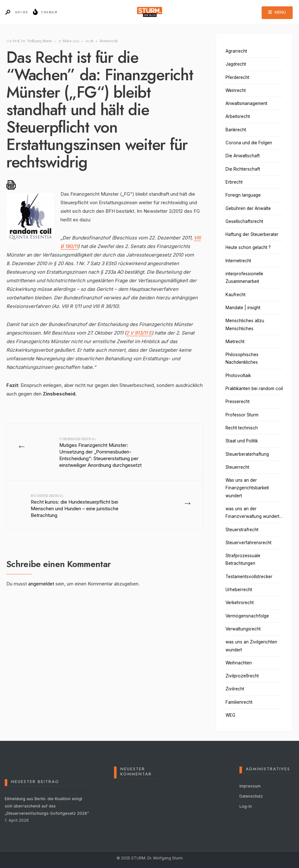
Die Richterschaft (243, 169)
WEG (230, 715)
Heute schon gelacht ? (248, 247)
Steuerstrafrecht (242, 530)
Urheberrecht (239, 590)
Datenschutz (251, 796)
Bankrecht (236, 130)
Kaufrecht (235, 295)
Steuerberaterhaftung (247, 454)
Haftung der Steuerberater (252, 234)
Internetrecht (238, 261)
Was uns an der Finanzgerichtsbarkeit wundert (247, 488)
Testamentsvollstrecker (249, 577)
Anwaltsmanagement (246, 103)
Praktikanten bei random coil (254, 388)
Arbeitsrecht (238, 116)
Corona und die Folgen (249, 143)
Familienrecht (239, 702)
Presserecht (238, 401)
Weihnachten (239, 663)
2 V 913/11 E (139, 333)
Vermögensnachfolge (247, 616)
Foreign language (243, 195)
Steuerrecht (109, 41)
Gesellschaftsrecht (244, 221)
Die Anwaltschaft (243, 156)
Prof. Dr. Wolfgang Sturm (32, 41)
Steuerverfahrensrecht (248, 543)
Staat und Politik (242, 441)
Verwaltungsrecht (243, 629)
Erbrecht (234, 182)
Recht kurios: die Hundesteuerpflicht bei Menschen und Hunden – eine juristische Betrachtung (75, 519)
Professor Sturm (242, 415)
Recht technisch (242, 428)
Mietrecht (235, 342)
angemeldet (41, 602)
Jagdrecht (236, 64)
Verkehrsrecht (240, 603)
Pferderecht (237, 77)
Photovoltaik (238, 375)
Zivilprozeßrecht (242, 676)
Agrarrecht (236, 51)
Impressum (250, 786)
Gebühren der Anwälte (248, 208)
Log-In (246, 806)
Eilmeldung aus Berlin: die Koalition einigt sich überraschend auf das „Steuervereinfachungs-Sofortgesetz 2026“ (47, 806)
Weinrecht (236, 90)
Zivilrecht (235, 689)
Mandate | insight (243, 308)
